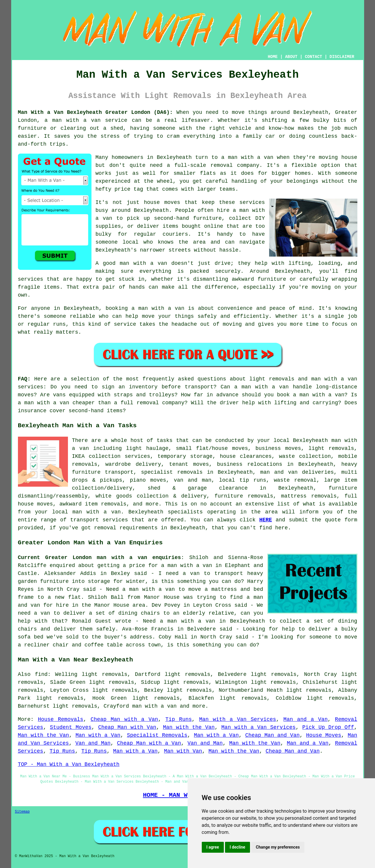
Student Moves (71, 727)
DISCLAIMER (342, 57)
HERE (265, 520)
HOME (273, 57)
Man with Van (183, 751)
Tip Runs (179, 719)
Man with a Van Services (238, 719)
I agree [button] (213, 847)
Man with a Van (98, 735)
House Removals (61, 719)
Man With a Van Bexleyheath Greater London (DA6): (95, 112)
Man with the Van (189, 727)
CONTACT (313, 57)
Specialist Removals (157, 735)
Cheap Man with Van (127, 727)
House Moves (324, 735)
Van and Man (93, 743)
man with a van (154, 706)
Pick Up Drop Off (328, 727)
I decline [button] (237, 847)
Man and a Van (306, 719)
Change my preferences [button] (278, 847)
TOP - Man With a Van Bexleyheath (69, 764)
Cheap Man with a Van (124, 719)
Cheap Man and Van (272, 735)
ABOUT (291, 57)
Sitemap (22, 812)
